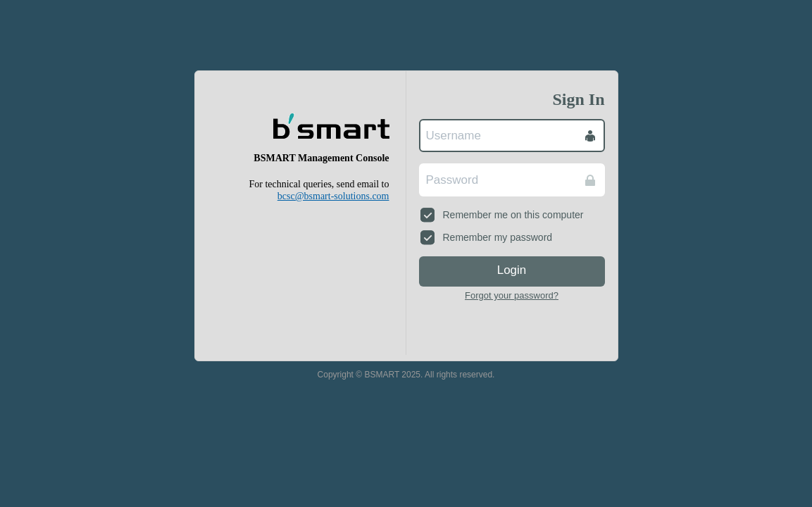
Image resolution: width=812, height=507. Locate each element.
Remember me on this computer (502, 215)
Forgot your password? (512, 295)
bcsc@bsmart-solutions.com (333, 196)
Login (512, 270)
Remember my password (487, 237)
